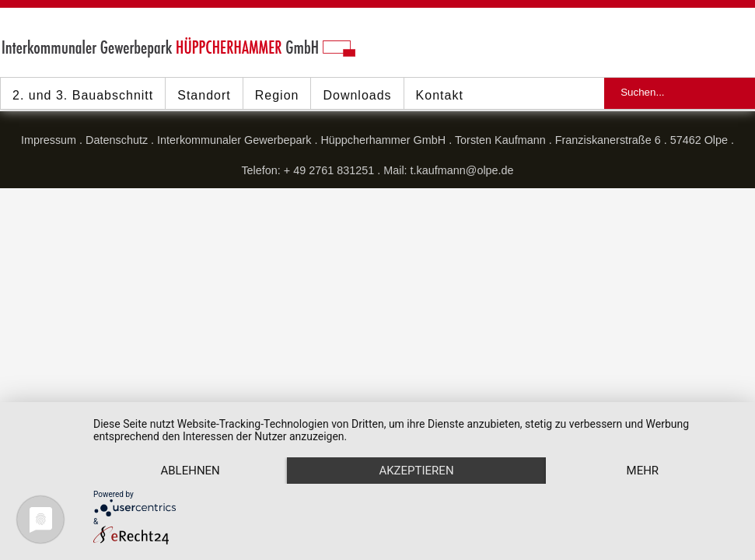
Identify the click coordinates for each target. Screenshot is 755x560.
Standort (204, 95)
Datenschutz (117, 140)
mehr (643, 471)
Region (277, 95)
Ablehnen (190, 471)
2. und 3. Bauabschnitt (83, 95)
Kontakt (440, 95)
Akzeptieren (416, 471)
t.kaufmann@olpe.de (462, 170)
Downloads (357, 95)
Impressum (49, 140)
